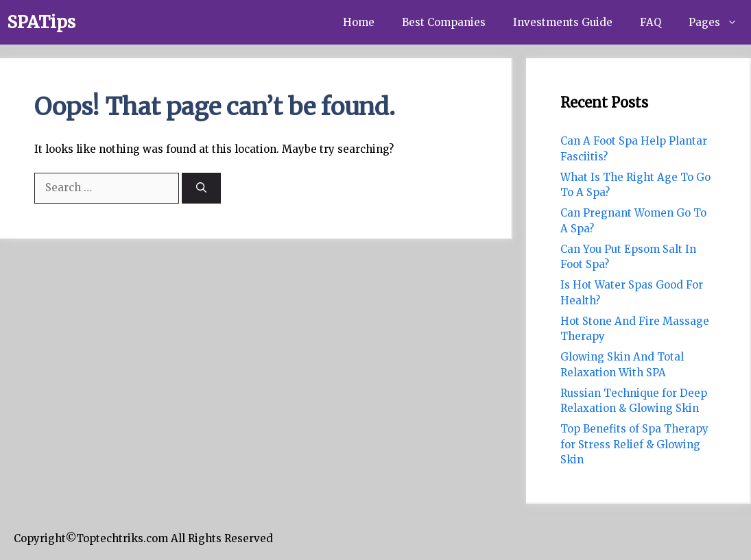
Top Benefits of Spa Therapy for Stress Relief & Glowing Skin (634, 444)
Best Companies (444, 22)
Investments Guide (563, 22)
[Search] (201, 188)
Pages (720, 22)
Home (359, 22)
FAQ (651, 22)
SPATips (41, 22)
